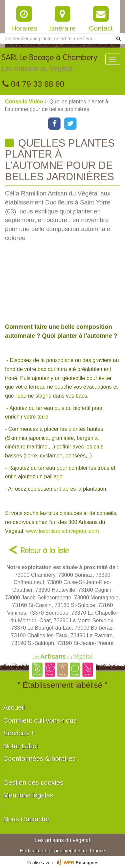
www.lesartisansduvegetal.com (62, 531)
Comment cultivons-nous (40, 720)
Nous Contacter (26, 819)
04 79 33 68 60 (33, 84)
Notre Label (20, 746)
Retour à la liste (45, 551)
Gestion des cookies (33, 783)
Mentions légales (28, 795)
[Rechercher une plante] (56, 39)
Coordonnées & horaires (39, 759)
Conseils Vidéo (25, 102)
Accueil (14, 707)
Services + (19, 733)
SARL (49, 64)
